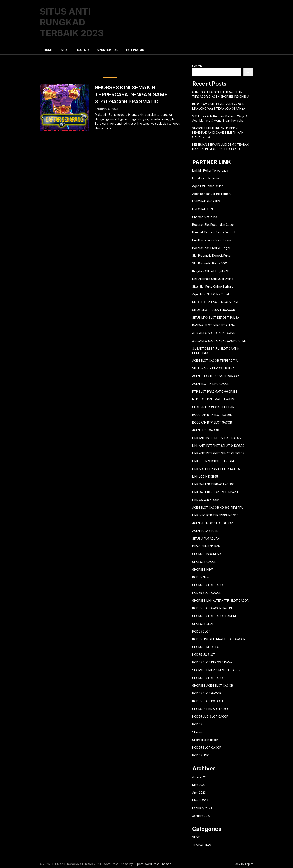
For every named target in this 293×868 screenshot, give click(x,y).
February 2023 (202, 808)
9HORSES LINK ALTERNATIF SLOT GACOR (220, 600)
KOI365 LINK (201, 755)
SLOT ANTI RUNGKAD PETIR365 (214, 407)
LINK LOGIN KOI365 (205, 477)
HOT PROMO (135, 50)
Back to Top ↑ (243, 864)
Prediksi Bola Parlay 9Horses (212, 240)
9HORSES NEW (203, 569)
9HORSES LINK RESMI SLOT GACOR (216, 670)
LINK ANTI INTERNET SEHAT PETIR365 (218, 453)
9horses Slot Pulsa (205, 217)
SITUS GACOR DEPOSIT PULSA (213, 368)
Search (197, 66)
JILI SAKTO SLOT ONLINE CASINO (215, 333)
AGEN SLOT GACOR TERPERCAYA (215, 360)
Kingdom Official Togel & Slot (212, 271)
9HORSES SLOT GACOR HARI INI (214, 616)
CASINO (83, 50)
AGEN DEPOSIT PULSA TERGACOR (216, 376)
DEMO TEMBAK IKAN (206, 546)
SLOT (65, 50)
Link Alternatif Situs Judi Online (213, 279)
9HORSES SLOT (203, 624)
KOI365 (197, 724)
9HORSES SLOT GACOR (208, 585)
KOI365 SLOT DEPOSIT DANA (212, 662)
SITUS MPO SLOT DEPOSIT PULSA (216, 317)
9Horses (198, 732)
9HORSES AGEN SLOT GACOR (213, 686)
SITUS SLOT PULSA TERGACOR (214, 310)
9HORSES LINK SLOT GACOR (212, 709)
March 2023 (200, 800)
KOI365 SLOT (201, 631)
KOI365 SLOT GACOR (207, 593)
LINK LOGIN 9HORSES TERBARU (214, 461)
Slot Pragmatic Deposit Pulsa (211, 256)
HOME (48, 50)
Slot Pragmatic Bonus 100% (211, 263)
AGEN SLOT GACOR (206, 430)
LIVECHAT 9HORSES (206, 201)
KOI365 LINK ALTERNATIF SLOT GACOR (219, 639)
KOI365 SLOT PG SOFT (208, 701)
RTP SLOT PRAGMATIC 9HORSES (215, 391)
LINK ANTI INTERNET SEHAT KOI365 (216, 438)
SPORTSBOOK (107, 50)
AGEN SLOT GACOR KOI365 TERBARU (218, 508)
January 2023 (201, 816)
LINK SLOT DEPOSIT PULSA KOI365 (216, 469)
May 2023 (199, 785)
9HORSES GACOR (204, 562)
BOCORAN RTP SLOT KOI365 (212, 415)
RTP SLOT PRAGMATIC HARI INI (213, 399)
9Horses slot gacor (205, 740)
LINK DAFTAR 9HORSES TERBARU (215, 492)
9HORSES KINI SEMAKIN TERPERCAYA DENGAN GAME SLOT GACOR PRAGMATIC (131, 95)
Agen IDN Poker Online (208, 186)
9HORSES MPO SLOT (207, 647)
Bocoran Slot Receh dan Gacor (213, 225)
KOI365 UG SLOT (204, 655)
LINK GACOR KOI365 (206, 500)
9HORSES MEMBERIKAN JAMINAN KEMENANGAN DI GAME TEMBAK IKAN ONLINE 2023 (218, 133)
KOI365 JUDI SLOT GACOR (210, 717)
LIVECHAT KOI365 (204, 209)
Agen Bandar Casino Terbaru (212, 194)
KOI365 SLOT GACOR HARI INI (212, 608)
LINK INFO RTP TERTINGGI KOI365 (215, 515)
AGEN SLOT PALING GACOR (211, 384)
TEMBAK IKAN (202, 845)
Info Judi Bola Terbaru (207, 178)
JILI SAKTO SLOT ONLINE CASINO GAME (219, 341)
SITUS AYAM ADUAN (206, 539)
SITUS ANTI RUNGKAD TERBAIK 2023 (72, 22)
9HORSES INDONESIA (207, 554)
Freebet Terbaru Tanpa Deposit (214, 232)
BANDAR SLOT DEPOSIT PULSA (214, 325)
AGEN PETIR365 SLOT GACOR (213, 523)
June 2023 (199, 777)
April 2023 (199, 793)
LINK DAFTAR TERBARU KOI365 (213, 484)
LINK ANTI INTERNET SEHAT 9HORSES (218, 446)
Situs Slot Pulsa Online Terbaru (213, 287)
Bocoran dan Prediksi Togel (211, 248)
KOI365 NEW (201, 577)
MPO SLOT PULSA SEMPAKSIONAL (216, 302)
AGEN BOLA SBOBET (206, 531)
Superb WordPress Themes (152, 864)
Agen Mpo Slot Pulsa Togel (211, 294)
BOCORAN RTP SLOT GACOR (212, 422)
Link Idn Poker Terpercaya (210, 170)
